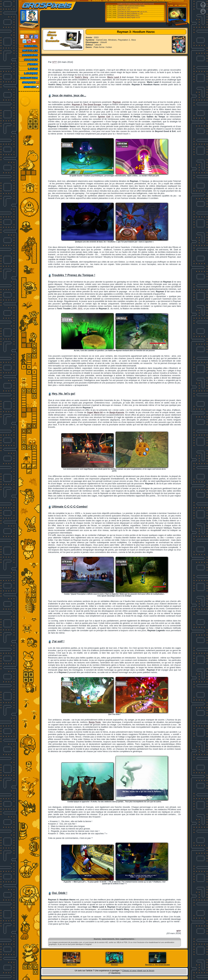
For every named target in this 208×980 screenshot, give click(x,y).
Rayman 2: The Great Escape (86, 104)
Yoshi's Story (81, 77)
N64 (80, 309)
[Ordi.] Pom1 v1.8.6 (124, 10)
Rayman (117, 102)
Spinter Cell (104, 117)
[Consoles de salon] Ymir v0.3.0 (128, 8)
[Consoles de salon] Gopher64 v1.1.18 (130, 14)
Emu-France (149, 4)
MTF (55, 62)
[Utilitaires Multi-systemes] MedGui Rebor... (132, 6)
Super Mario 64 (95, 412)
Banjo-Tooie (95, 722)
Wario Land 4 (114, 77)
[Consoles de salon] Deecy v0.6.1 (129, 16)
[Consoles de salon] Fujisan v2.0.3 (129, 18)
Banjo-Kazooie (117, 412)
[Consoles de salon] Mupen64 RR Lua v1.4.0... (133, 12)
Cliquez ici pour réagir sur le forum (138, 971)
